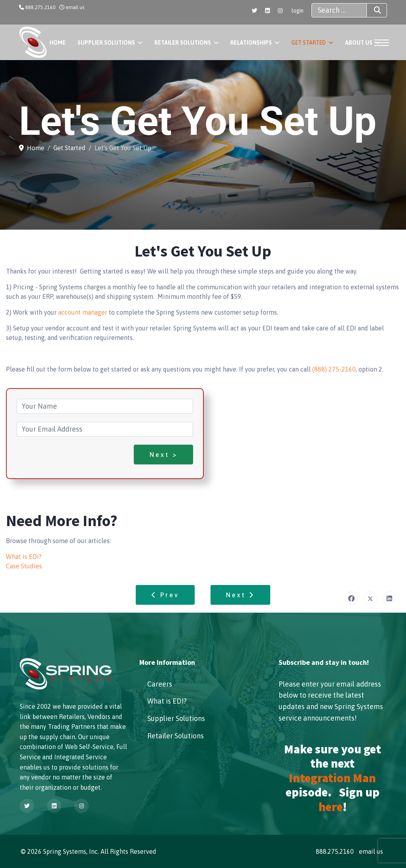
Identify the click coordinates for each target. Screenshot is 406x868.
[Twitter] (254, 11)
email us (75, 7)
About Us (359, 43)
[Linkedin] (268, 11)
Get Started (308, 43)
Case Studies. (25, 566)
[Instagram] (280, 11)
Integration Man (332, 778)
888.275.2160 (40, 7)
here (331, 807)
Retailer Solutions (183, 43)
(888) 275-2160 (334, 369)
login (298, 11)
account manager (83, 312)
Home (58, 43)
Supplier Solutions (106, 43)
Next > (164, 455)
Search (370, 10)
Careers (160, 684)
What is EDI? (24, 557)
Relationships (251, 43)
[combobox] (339, 10)
